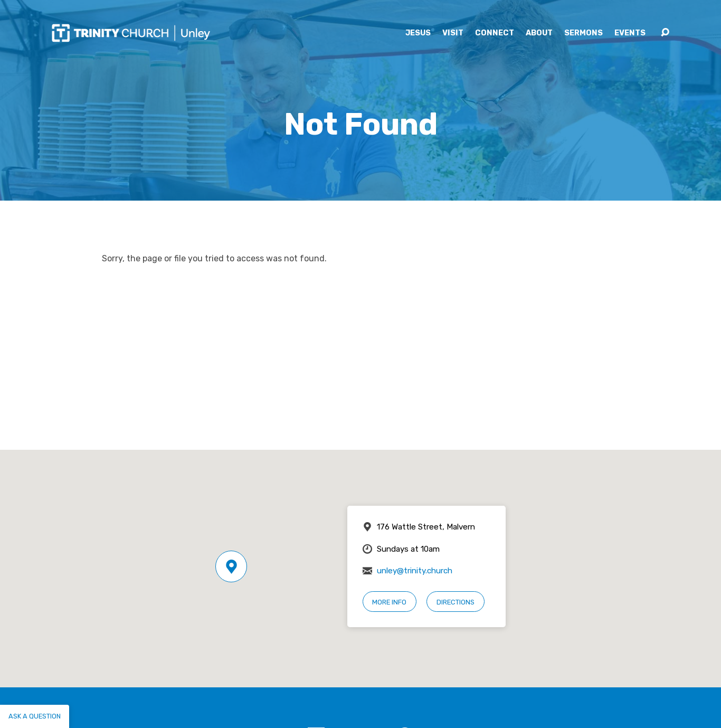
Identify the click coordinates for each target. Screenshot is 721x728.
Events (630, 33)
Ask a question (35, 716)
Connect (495, 33)
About (539, 33)
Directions (456, 602)
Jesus (418, 33)
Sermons (584, 33)
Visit (453, 33)
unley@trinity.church (415, 571)
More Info (389, 602)
